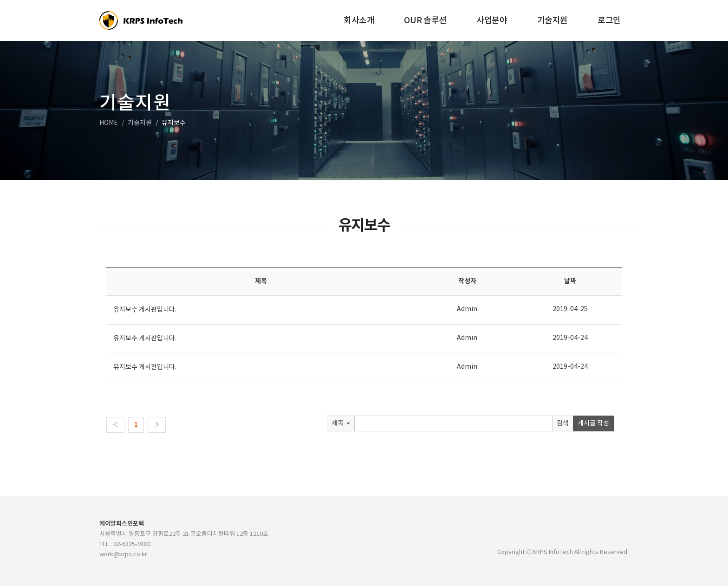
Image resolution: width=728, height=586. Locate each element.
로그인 (609, 21)
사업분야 (492, 21)
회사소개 (359, 21)
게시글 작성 (593, 423)
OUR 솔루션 (425, 21)
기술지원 (553, 21)
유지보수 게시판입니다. (145, 310)
